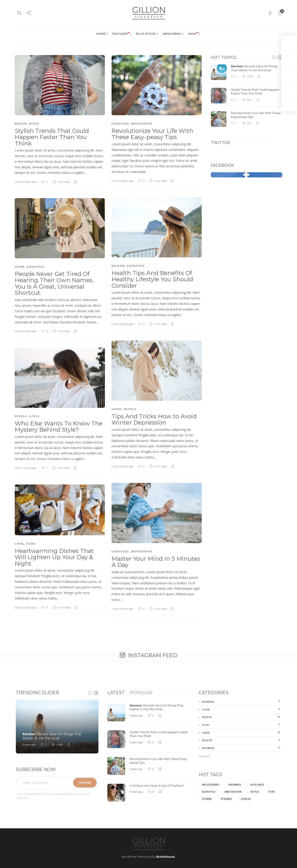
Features (121, 34)
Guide (20, 267)
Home (101, 34)
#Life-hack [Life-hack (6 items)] (257, 785)
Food (31, 544)
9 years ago (30, 182)
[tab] (116, 693)
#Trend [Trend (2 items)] (207, 799)
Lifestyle (120, 124)
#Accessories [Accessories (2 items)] (211, 785)
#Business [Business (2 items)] (235, 785)
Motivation (142, 124)
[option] (60, 510)
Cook (19, 544)
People (130, 409)
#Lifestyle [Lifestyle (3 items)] (209, 792)
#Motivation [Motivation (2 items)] (233, 792)
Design (21, 124)
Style (34, 124)
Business (242, 702)
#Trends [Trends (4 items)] (226, 799)
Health (118, 266)
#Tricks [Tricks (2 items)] (246, 799)
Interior (242, 748)
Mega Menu (172, 34)
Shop (193, 34)
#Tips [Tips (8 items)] (271, 792)
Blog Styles (146, 34)
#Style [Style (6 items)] (255, 792)
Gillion (19, 182)
